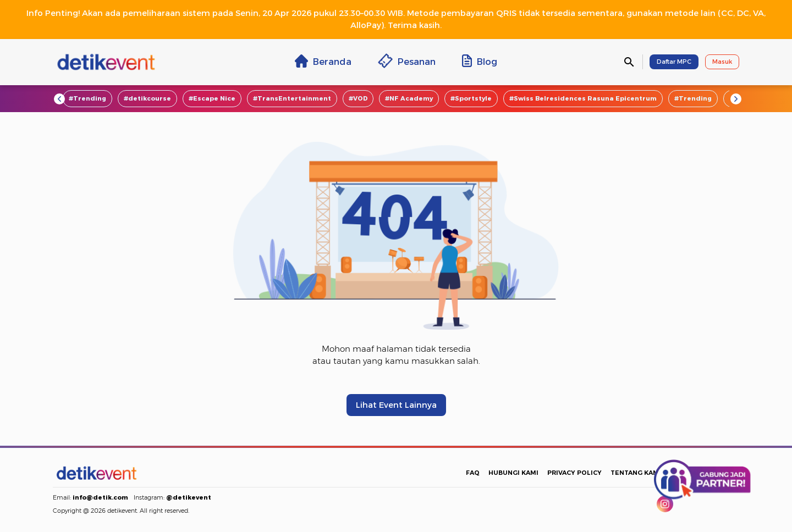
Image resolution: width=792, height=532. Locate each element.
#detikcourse (147, 98)
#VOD (358, 98)
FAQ (473, 473)
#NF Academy (409, 98)
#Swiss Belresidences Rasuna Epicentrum (583, 98)
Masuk (722, 62)
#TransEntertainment (292, 98)
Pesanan (407, 61)
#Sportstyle (471, 98)
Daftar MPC (674, 62)
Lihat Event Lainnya (396, 405)
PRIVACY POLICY (574, 473)
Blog (480, 61)
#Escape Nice (212, 98)
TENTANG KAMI (636, 473)
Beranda (323, 61)
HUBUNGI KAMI (513, 473)
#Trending (87, 98)
